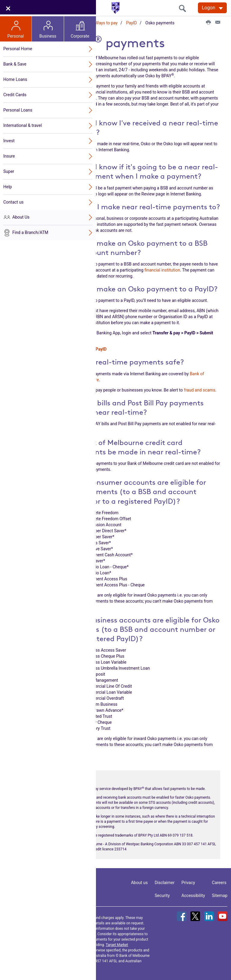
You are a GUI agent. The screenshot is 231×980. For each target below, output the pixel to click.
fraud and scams (199, 388)
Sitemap (220, 894)
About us (139, 881)
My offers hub (28, 224)
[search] (184, 8)
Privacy (188, 881)
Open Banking (28, 65)
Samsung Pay (32, 157)
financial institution (162, 268)
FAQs (24, 191)
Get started (25, 74)
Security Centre (29, 115)
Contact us (49, 883)
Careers (219, 881)
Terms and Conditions (60, 943)
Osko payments (38, 183)
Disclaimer (165, 881)
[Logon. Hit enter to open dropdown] (212, 8)
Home (44, 23)
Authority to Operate (34, 247)
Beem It (26, 166)
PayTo (25, 132)
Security (162, 894)
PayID (131, 23)
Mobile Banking (29, 91)
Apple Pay (29, 140)
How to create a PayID (86, 348)
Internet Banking (30, 82)
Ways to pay (106, 23)
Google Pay (30, 149)
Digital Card (30, 215)
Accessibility (193, 894)
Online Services (72, 23)
